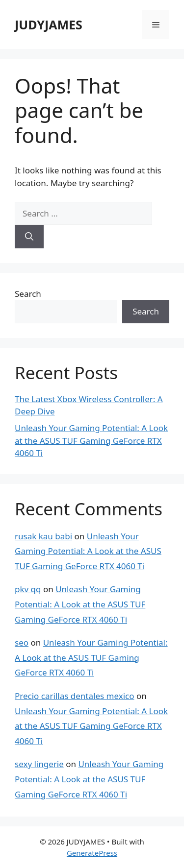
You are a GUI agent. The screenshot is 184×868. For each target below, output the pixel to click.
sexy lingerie (39, 764)
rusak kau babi (43, 536)
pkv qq (28, 589)
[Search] (29, 237)
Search (28, 294)
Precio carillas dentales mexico (75, 696)
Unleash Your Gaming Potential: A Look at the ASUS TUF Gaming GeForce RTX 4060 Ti (91, 440)
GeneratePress (92, 853)
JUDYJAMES (49, 24)
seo (22, 642)
